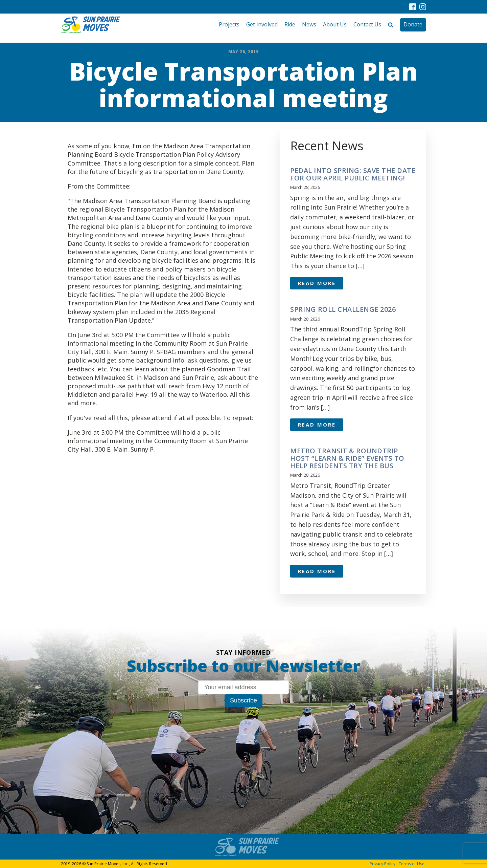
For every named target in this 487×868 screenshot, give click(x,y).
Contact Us (367, 24)
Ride (290, 24)
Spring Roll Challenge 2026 (343, 309)
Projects (229, 24)
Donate (413, 24)
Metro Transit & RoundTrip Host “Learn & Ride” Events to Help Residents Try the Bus (347, 458)
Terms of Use (412, 864)
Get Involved (262, 24)
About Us (335, 24)
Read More (317, 283)
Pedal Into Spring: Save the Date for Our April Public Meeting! (353, 174)
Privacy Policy (382, 864)
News (309, 24)
